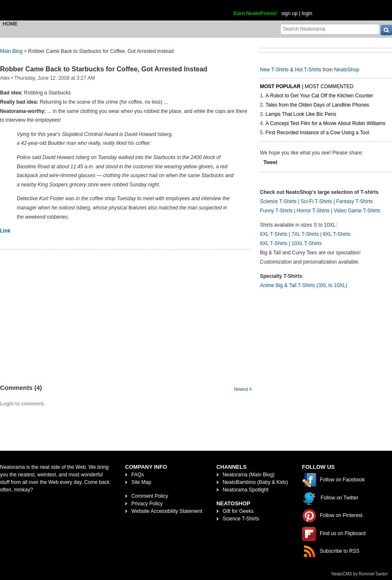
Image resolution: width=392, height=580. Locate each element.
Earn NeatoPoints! (255, 13)
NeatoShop (347, 70)
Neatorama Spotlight (245, 490)
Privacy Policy (147, 504)
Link (5, 231)
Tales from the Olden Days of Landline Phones (317, 105)
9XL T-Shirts (274, 243)
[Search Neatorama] (330, 29)
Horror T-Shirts (313, 211)
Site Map (141, 482)
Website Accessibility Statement (167, 511)
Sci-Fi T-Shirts (316, 201)
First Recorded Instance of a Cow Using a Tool (317, 133)
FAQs (138, 475)
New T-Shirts (274, 70)
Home (10, 24)
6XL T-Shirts (274, 234)
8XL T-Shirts (336, 234)
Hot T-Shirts (308, 70)
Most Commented (329, 86)
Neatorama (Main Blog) (249, 475)
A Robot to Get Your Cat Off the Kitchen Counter (319, 96)
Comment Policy (149, 496)
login (307, 13)
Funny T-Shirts (276, 211)
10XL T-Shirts (306, 243)
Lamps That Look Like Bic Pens (301, 114)
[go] (386, 30)
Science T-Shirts (278, 201)
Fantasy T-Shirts (354, 201)
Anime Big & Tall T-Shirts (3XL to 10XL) (304, 285)
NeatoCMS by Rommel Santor (360, 574)
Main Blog (11, 51)
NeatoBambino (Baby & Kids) (255, 482)
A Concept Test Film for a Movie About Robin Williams (325, 123)
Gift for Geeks (238, 511)
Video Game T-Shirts (357, 211)
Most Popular (280, 86)
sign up (289, 13)
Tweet (270, 162)
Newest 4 (243, 389)
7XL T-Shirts (305, 234)
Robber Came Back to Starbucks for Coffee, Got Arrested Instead (104, 69)
